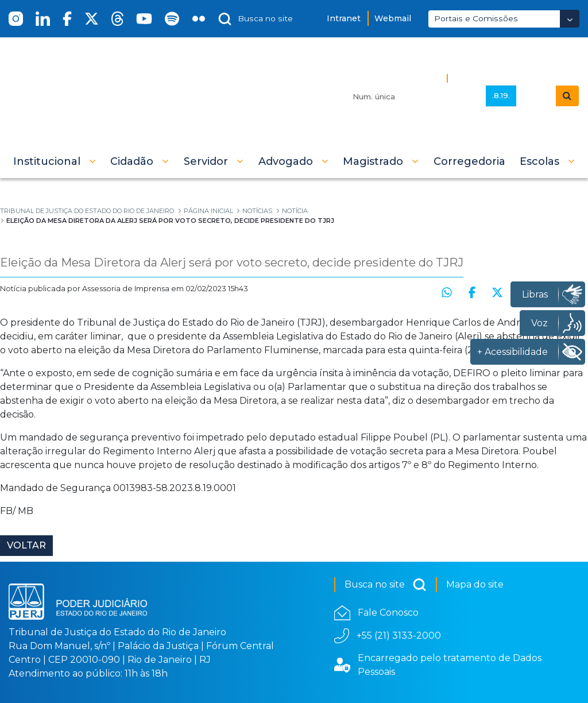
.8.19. (501, 95)
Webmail (393, 18)
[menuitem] (469, 161)
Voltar (26, 545)
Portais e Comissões (476, 18)
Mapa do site (475, 584)
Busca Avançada (492, 78)
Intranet (344, 18)
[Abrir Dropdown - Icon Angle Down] (570, 19)
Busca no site (386, 585)
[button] (55, 161)
